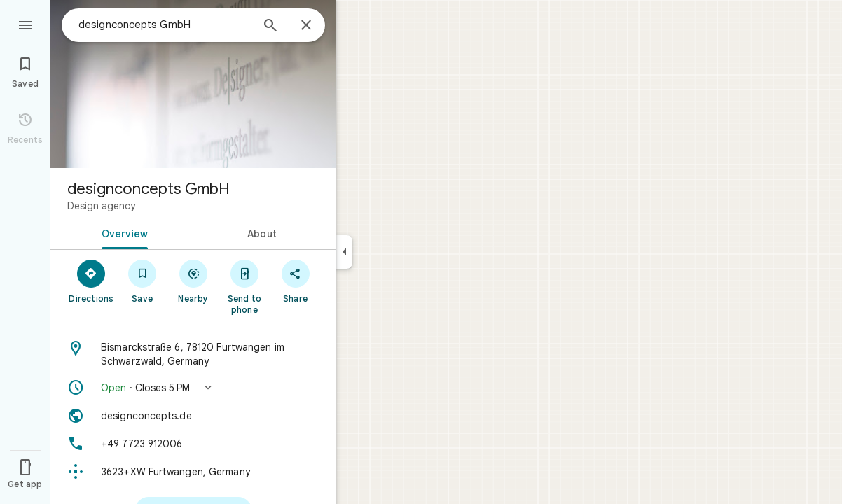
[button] (193, 388)
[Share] (295, 281)
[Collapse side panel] (344, 252)
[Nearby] (194, 281)
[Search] (270, 27)
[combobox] (165, 24)
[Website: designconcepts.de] (193, 416)
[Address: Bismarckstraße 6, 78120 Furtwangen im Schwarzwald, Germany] (193, 354)
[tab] (122, 232)
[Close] (306, 26)
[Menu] (25, 24)
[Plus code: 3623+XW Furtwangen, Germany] (193, 472)
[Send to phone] (244, 286)
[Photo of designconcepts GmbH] (193, 84)
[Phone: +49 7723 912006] (193, 444)
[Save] (143, 281)
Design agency (101, 206)
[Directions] (91, 281)
